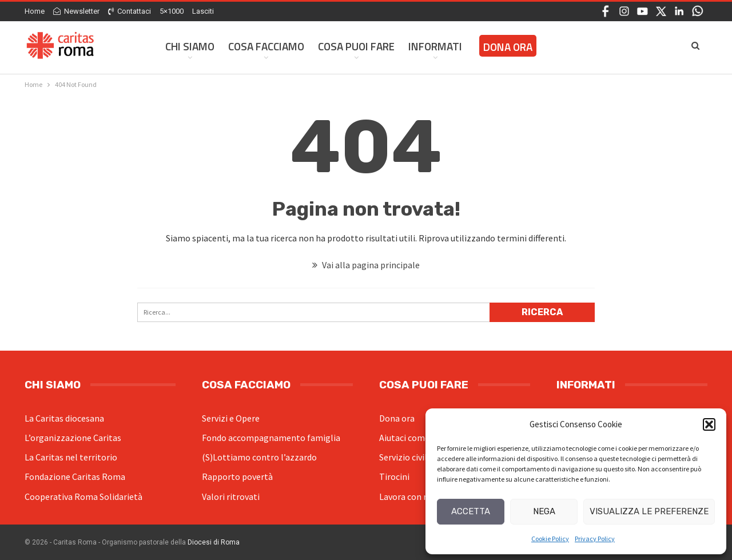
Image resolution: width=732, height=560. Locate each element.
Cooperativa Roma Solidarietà (83, 497)
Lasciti (203, 11)
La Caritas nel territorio (71, 457)
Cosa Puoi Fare (356, 46)
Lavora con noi (407, 497)
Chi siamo (190, 46)
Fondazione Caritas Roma (75, 476)
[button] (709, 424)
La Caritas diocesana (64, 418)
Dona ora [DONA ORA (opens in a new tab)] (508, 47)
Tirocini (394, 476)
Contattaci (130, 11)
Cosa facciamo (266, 46)
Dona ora (397, 418)
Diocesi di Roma (214, 542)
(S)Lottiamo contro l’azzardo (259, 457)
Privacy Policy (595, 539)
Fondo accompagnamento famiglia (271, 438)
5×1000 (172, 11)
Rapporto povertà (237, 476)
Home (35, 11)
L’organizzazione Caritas (73, 438)
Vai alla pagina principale (366, 265)
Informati (435, 46)
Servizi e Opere (231, 418)
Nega (544, 511)
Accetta (471, 511)
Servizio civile (405, 457)
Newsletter (76, 11)
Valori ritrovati (231, 497)
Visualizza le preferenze (649, 511)
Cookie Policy (550, 539)
